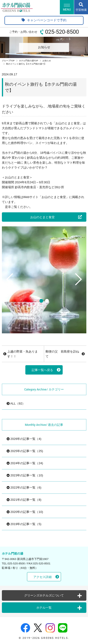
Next (80, 289)
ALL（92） (16, 403)
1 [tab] (41, 301)
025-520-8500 (62, 32)
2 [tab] (47, 301)
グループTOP (8, 61)
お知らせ (47, 61)
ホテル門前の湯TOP (29, 61)
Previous (8, 289)
